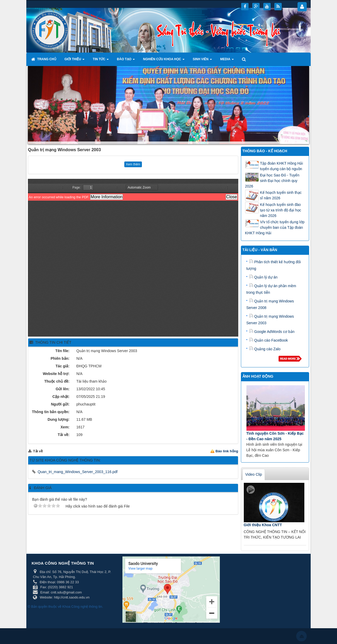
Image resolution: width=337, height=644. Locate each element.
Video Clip (254, 474)
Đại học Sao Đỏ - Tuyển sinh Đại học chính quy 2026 (272, 181)
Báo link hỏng (227, 451)
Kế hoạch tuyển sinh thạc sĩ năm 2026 (281, 195)
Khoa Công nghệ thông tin (82, 607)
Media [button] (227, 61)
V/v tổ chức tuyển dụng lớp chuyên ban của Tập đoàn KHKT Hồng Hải (275, 227)
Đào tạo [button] (126, 61)
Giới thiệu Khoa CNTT (263, 525)
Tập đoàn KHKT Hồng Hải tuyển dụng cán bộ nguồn (282, 166)
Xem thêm (133, 164)
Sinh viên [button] (202, 61)
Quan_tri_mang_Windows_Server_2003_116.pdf (78, 472)
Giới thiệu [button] (75, 61)
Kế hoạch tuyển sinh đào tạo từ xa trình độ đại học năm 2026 (281, 210)
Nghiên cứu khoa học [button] (164, 61)
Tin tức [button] (101, 61)
